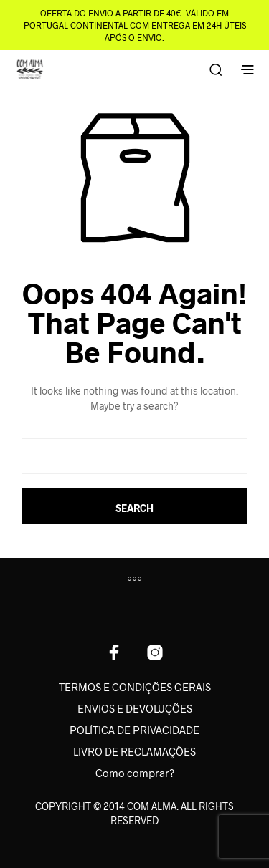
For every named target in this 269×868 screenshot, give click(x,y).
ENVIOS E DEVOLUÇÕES (135, 708)
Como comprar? (135, 773)
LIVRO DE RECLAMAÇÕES (134, 751)
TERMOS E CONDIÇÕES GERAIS (135, 687)
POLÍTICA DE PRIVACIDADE (134, 730)
